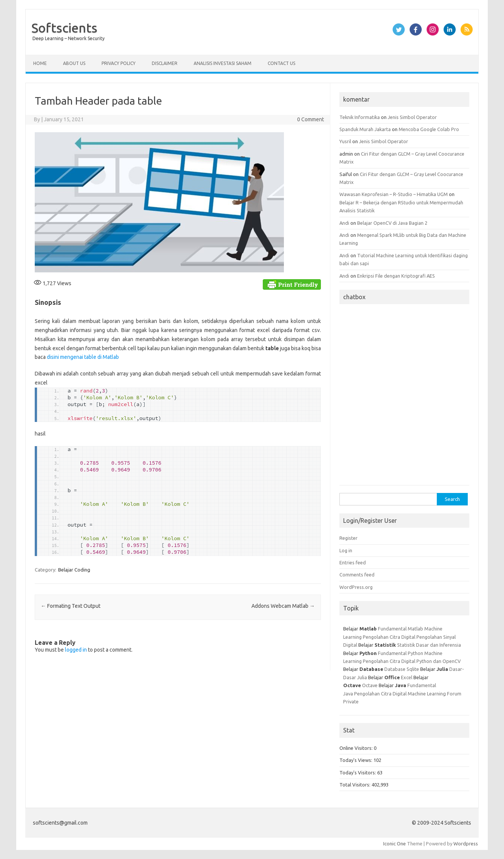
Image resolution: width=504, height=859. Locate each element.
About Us (74, 63)
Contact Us (281, 63)
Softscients (64, 28)
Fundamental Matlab (401, 629)
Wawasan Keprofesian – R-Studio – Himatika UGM (394, 194)
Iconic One (395, 844)
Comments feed (357, 575)
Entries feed (353, 562)
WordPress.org (356, 587)
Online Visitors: (357, 748)
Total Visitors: (355, 785)
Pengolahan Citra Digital (389, 637)
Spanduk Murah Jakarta (365, 129)
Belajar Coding (74, 570)
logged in (76, 650)
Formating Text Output (71, 606)
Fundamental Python (401, 653)
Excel (407, 677)
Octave (370, 685)
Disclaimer (165, 63)
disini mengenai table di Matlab (83, 357)
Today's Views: (356, 760)
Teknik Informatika (360, 117)
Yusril (345, 141)
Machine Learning (427, 694)
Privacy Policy (119, 63)
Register (348, 538)
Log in (346, 550)
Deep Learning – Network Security (69, 38)
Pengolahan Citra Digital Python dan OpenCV (412, 661)
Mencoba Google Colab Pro (429, 129)
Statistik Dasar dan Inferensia (429, 645)
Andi (344, 223)
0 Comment (311, 119)
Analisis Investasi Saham (223, 63)
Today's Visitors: (358, 772)
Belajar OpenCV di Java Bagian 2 (392, 223)
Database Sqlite (402, 669)
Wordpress (466, 844)
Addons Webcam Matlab (283, 606)
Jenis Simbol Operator (412, 117)
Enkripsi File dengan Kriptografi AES (396, 276)
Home (40, 63)
